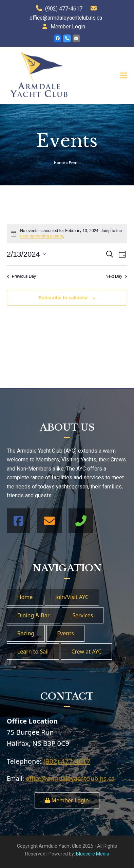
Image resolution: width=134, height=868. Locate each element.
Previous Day (21, 276)
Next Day (116, 276)
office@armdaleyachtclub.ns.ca (66, 18)
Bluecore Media (93, 854)
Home (60, 163)
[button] (123, 75)
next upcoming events (42, 236)
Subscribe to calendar (63, 298)
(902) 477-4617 (64, 9)
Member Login (68, 27)
